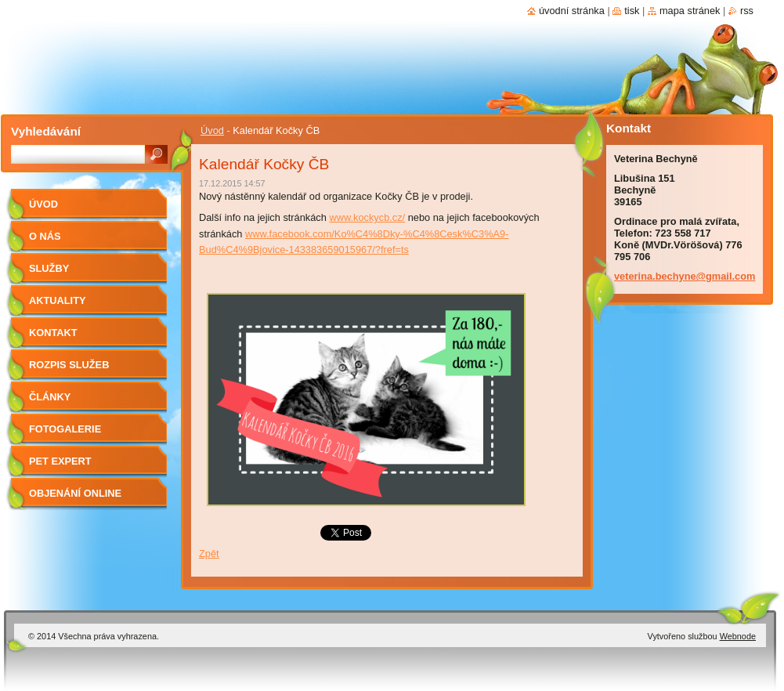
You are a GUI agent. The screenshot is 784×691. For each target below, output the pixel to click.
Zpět (209, 554)
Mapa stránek (690, 11)
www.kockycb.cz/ (367, 217)
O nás (45, 236)
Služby (49, 268)
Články (50, 397)
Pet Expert (60, 461)
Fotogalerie (65, 429)
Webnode (738, 636)
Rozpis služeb (69, 365)
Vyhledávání (46, 131)
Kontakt (53, 333)
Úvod (212, 130)
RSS (747, 11)
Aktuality (58, 300)
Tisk (632, 11)
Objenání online (75, 493)
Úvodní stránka (572, 11)
